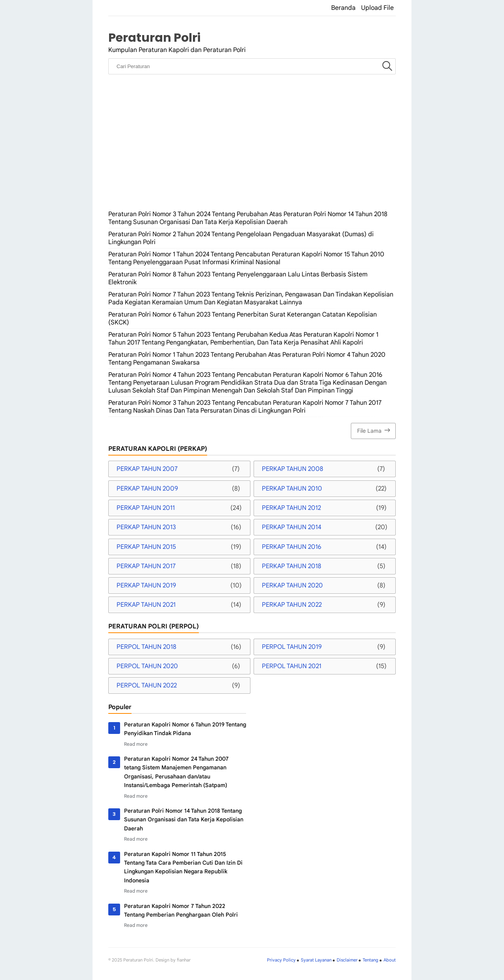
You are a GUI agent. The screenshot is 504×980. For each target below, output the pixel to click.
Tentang (371, 960)
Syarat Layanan (316, 960)
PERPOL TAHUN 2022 (147, 685)
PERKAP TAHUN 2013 (146, 527)
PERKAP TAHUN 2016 (292, 547)
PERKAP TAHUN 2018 (292, 566)
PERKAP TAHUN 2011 (146, 508)
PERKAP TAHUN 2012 (291, 508)
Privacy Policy (281, 960)
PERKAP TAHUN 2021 (146, 605)
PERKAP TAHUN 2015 (146, 547)
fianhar (184, 960)
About (390, 960)
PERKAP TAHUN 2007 (147, 469)
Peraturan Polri (154, 38)
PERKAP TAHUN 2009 (147, 489)
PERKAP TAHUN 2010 (292, 489)
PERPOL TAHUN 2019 (292, 647)
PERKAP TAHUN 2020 (292, 585)
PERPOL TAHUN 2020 (147, 666)
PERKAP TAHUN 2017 (146, 566)
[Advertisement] (252, 149)
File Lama (375, 430)
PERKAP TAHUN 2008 (293, 469)
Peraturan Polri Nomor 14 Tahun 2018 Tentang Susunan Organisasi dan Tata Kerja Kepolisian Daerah (184, 820)
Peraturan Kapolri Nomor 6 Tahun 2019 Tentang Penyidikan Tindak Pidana (185, 729)
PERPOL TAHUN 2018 (146, 647)
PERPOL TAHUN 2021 (292, 666)
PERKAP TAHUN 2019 (146, 585)
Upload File (377, 8)
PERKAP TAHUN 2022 (292, 605)
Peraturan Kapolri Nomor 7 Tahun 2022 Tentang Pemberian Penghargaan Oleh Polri (181, 910)
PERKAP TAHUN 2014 (292, 527)
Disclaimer (347, 960)
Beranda (343, 8)
